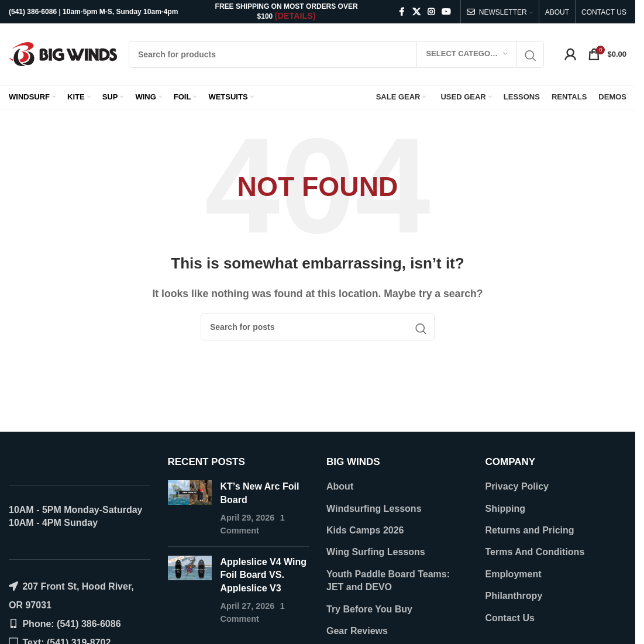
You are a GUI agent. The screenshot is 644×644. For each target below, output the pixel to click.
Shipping (505, 509)
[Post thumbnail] (190, 509)
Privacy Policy (517, 486)
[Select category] (467, 54)
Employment (514, 574)
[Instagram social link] (431, 12)
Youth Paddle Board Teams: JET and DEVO (388, 581)
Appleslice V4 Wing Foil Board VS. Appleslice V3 (264, 575)
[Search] (336, 54)
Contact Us (510, 618)
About (340, 486)
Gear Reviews (357, 631)
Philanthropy (514, 596)
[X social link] (416, 12)
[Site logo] (63, 54)
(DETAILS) (295, 16)
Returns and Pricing (530, 530)
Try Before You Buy (369, 609)
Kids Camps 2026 (365, 530)
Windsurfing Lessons (374, 509)
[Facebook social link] (402, 12)
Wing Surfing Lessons (376, 552)
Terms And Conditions (535, 552)
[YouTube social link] (446, 12)
